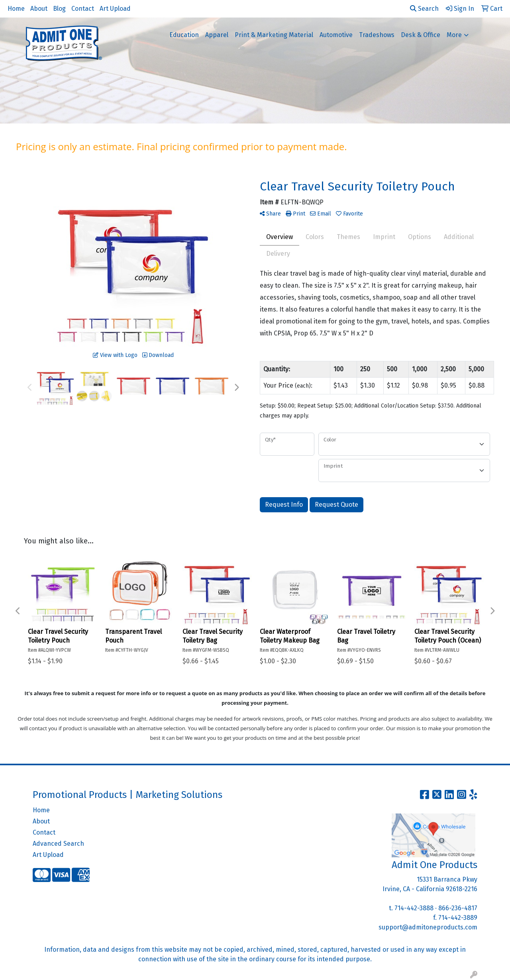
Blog (59, 9)
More (454, 35)
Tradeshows (377, 35)
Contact (83, 9)
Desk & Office (421, 35)
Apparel (217, 35)
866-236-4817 (458, 908)
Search (424, 9)
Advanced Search (58, 844)
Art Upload (115, 9)
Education (184, 35)
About (39, 9)
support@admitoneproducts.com (428, 927)
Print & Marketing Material (274, 35)
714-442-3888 (414, 908)
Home (16, 9)
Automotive (336, 35)
